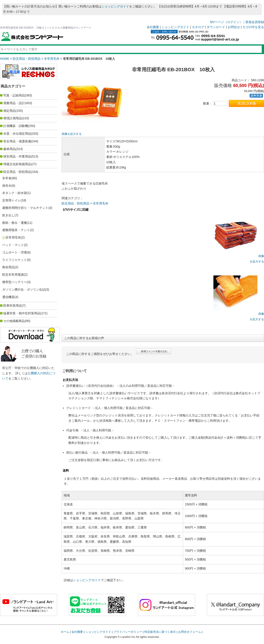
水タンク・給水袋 (15, 193)
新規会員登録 (255, 22)
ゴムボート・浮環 (15, 252)
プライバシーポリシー (128, 632)
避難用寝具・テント (16, 230)
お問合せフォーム (190, 632)
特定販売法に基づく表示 (160, 632)
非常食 (7, 178)
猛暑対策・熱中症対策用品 (22, 313)
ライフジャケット (15, 260)
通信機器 (8, 297)
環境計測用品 (13, 118)
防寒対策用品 (13, 306)
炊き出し (8, 215)
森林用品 (9, 149)
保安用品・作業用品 (17, 156)
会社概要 (153, 27)
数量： (208, 103)
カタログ (198, 27)
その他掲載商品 (14, 321)
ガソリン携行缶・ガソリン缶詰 (24, 289)
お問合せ (234, 27)
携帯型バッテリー (15, 282)
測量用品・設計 (14, 103)
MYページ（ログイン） (226, 22)
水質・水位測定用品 (17, 134)
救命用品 (8, 267)
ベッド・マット (13, 245)
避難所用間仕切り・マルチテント (25, 208)
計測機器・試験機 (16, 126)
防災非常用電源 (13, 275)
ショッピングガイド (115, 6)
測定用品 (9, 111)
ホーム (65, 632)
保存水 (7, 186)
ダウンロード (216, 27)
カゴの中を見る (253, 27)
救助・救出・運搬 (15, 223)
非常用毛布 (52, 59)
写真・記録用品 (14, 95)
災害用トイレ (11, 200)
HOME (5, 59)
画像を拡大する (72, 134)
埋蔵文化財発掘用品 (17, 164)
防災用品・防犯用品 (27, 59)
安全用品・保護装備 (17, 141)
